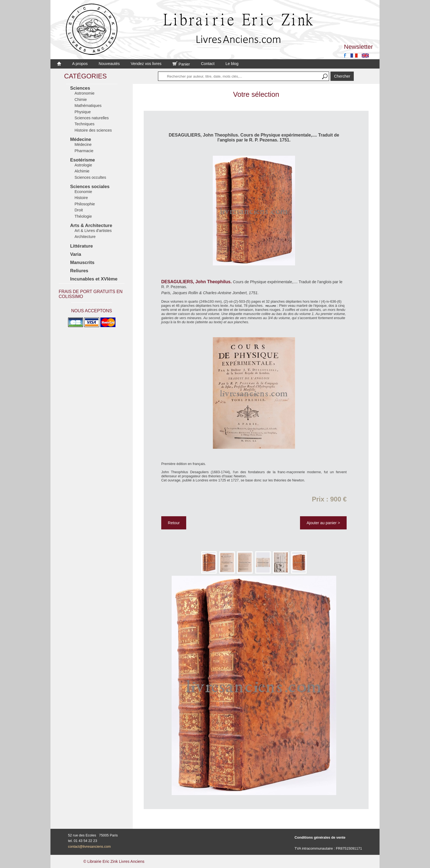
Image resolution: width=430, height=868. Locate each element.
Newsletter (358, 47)
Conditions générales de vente (320, 837)
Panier (181, 64)
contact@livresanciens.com (89, 846)
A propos (80, 64)
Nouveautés (109, 64)
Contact (208, 64)
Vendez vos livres (146, 64)
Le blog (232, 64)
